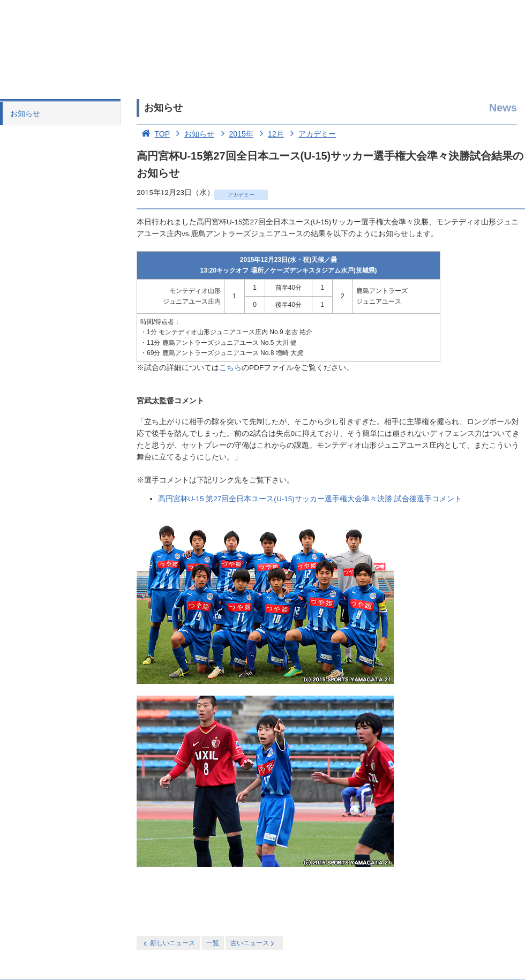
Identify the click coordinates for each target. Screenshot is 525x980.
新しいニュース (168, 943)
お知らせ (25, 114)
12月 (270, 134)
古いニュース (253, 943)
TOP (153, 134)
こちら (230, 368)
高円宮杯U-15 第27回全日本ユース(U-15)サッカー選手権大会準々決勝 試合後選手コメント (310, 499)
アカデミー (311, 134)
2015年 (235, 134)
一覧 (213, 943)
